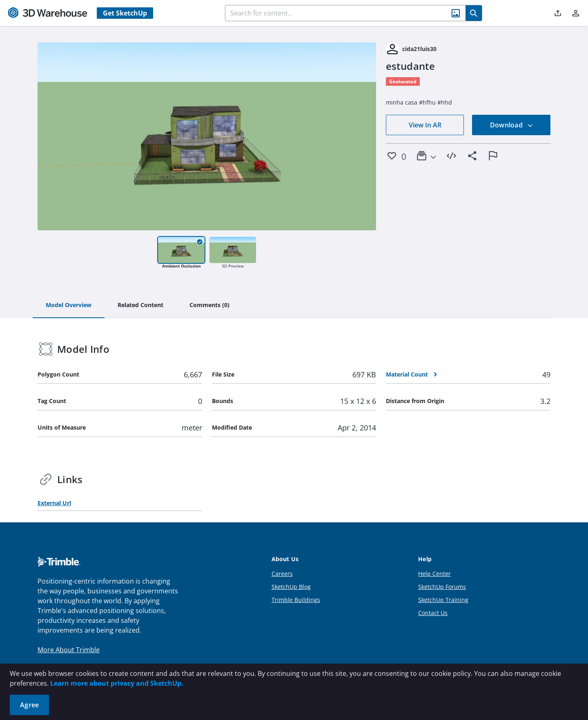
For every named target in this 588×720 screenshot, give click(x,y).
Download (512, 125)
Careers (282, 574)
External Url (54, 503)
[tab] (69, 305)
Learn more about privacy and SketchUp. (117, 683)
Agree (29, 705)
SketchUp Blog (291, 587)
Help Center (434, 574)
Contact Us (433, 613)
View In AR (425, 125)
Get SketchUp (125, 13)
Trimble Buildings (296, 600)
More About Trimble (69, 650)
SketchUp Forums (442, 587)
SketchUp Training (443, 600)
